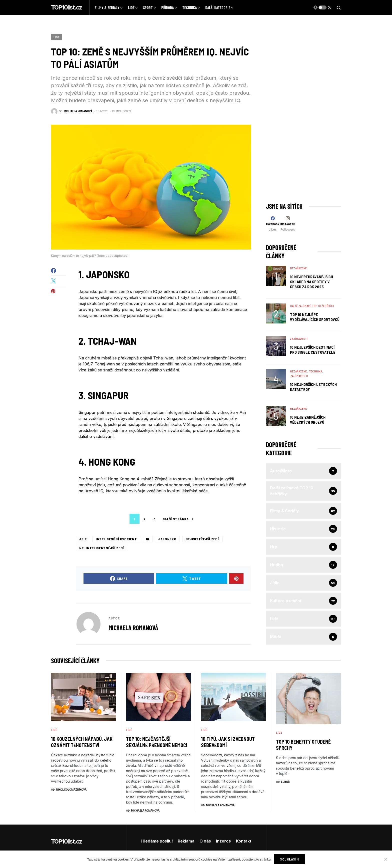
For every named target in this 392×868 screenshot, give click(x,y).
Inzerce (223, 841)
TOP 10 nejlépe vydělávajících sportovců (315, 317)
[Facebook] (273, 224)
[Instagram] (288, 224)
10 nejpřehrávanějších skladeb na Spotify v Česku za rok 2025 (311, 282)
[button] (322, 7)
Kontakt (244, 841)
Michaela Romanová (133, 628)
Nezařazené (298, 268)
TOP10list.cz (66, 7)
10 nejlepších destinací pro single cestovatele (313, 350)
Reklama (186, 841)
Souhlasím (289, 859)
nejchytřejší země (203, 539)
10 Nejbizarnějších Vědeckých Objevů (308, 420)
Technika (316, 371)
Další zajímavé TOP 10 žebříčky (312, 306)
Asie (83, 539)
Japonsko (167, 539)
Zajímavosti (299, 338)
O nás (205, 841)
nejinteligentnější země (102, 548)
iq (148, 539)
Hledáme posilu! (157, 841)
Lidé (56, 37)
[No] (386, 859)
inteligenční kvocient (116, 539)
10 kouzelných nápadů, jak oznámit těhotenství (82, 742)
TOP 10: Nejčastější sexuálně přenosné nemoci (157, 742)
